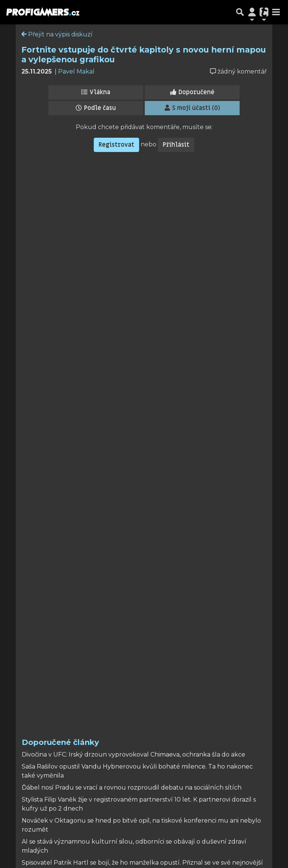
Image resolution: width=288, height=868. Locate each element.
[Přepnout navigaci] (252, 12)
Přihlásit (176, 145)
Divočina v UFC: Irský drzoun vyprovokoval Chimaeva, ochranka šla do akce (133, 754)
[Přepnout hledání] (240, 12)
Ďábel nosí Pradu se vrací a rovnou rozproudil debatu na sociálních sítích (132, 788)
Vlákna (96, 92)
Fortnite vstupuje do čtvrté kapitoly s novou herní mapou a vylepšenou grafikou (144, 54)
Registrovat (116, 145)
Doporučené (192, 92)
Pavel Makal (76, 71)
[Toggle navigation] (276, 12)
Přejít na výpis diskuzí (57, 34)
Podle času (96, 108)
